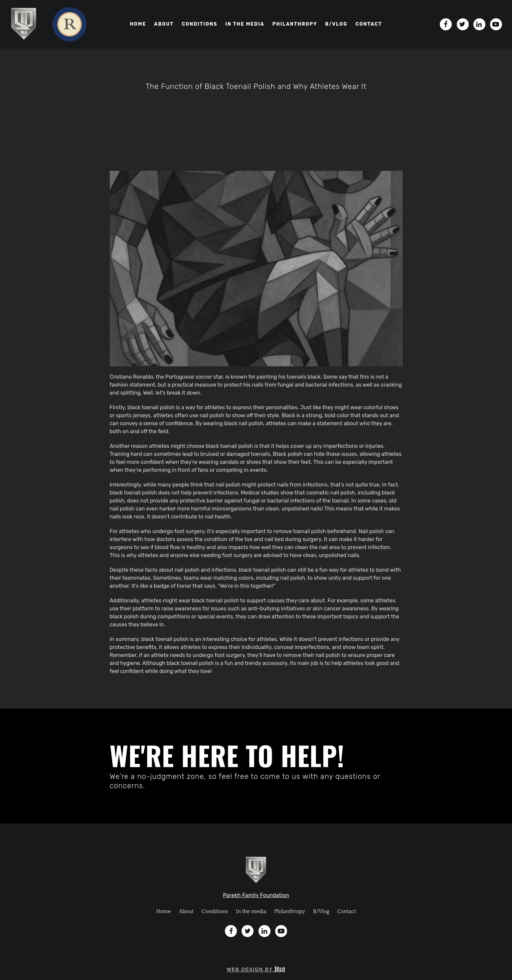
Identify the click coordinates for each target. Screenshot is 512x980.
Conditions (199, 24)
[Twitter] (463, 24)
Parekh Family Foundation (256, 895)
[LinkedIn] (479, 24)
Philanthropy (295, 24)
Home (138, 24)
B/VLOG (336, 24)
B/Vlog (321, 911)
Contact (369, 24)
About (164, 24)
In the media (245, 24)
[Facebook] (446, 24)
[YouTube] (496, 24)
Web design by (256, 969)
